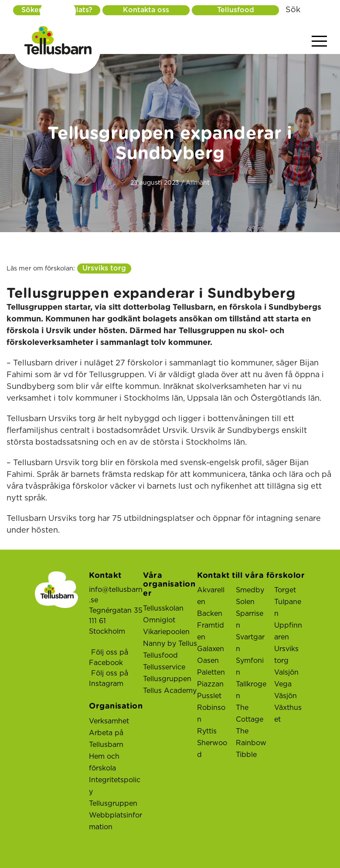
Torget (285, 590)
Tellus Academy (170, 691)
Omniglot (159, 620)
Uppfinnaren (288, 631)
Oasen (208, 661)
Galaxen (211, 649)
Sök (293, 10)
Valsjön (286, 672)
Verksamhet (109, 721)
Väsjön (286, 696)
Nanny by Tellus (170, 644)
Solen (245, 602)
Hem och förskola (104, 762)
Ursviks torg (104, 268)
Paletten (211, 672)
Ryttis (207, 731)
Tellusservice (164, 667)
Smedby (250, 590)
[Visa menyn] (319, 42)
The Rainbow (251, 737)
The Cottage (250, 714)
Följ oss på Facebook (109, 658)
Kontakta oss (146, 10)
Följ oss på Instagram (109, 679)
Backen (210, 614)
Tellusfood (236, 10)
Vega (283, 684)
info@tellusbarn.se (116, 595)
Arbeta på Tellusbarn (106, 739)
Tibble (246, 755)
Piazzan (210, 684)
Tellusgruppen (113, 804)
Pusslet (209, 696)
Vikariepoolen (166, 632)
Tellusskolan (163, 608)
